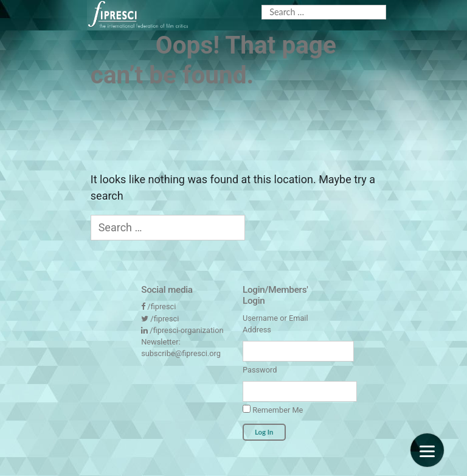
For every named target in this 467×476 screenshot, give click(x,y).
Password (260, 370)
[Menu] (427, 450)
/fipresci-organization (186, 330)
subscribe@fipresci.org (181, 353)
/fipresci (161, 306)
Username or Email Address (275, 324)
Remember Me (273, 410)
